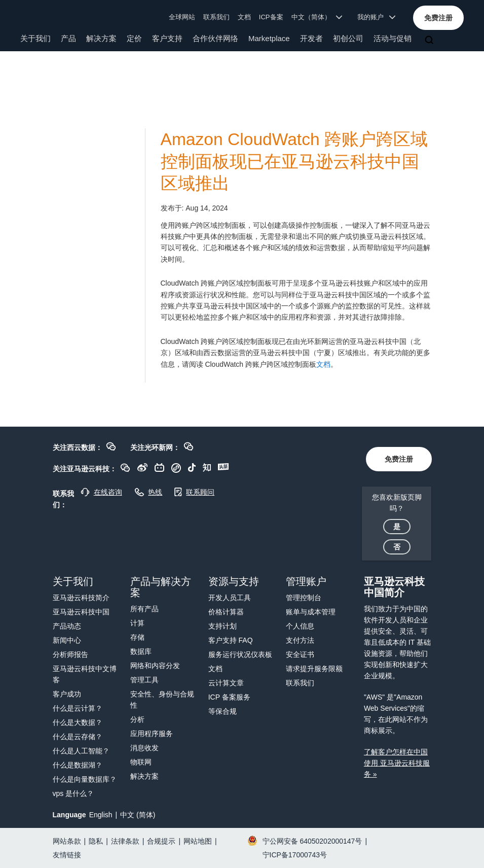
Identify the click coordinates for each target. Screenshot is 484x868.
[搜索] (430, 41)
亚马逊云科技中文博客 (85, 674)
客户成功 (67, 694)
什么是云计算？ (78, 708)
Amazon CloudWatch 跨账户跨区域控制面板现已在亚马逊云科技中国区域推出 (294, 161)
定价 (134, 38)
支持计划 (222, 626)
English (101, 815)
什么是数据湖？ (78, 765)
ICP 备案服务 (229, 697)
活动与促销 (393, 38)
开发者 (311, 38)
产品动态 (67, 626)
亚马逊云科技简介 (81, 598)
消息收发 (144, 748)
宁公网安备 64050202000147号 (312, 841)
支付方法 (300, 640)
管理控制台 (304, 598)
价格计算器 (226, 612)
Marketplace (269, 38)
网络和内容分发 (155, 666)
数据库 (141, 651)
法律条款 (125, 841)
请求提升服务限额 (314, 669)
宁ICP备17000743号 (295, 855)
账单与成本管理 (311, 612)
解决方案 (101, 38)
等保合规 (222, 711)
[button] (438, 18)
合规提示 (161, 841)
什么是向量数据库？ (85, 779)
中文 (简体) (138, 815)
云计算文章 (226, 683)
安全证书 (300, 654)
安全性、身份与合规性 (162, 700)
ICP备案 (271, 17)
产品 (68, 38)
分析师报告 (70, 654)
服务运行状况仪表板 (240, 654)
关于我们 (35, 38)
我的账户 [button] (376, 17)
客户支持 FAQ (231, 640)
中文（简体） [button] (317, 17)
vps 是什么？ (73, 793)
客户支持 (167, 38)
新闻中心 (67, 640)
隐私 (96, 841)
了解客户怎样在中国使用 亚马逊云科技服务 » (397, 763)
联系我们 (216, 17)
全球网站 (182, 17)
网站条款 (67, 841)
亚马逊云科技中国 (81, 612)
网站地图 (198, 841)
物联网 (141, 762)
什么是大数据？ (78, 722)
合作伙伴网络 (215, 38)
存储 (137, 637)
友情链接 (67, 855)
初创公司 (348, 38)
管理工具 (144, 680)
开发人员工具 (230, 598)
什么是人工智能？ (81, 751)
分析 (137, 719)
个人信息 (300, 626)
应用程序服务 (152, 734)
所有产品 (144, 609)
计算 (137, 623)
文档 (244, 17)
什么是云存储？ (78, 737)
